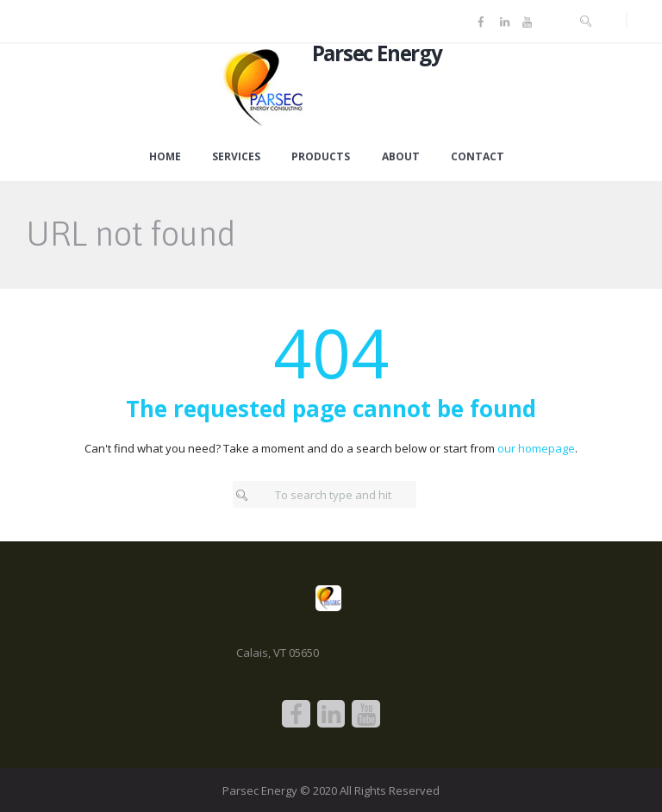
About (401, 157)
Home (165, 157)
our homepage (536, 448)
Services (236, 157)
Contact (478, 157)
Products (321, 157)
